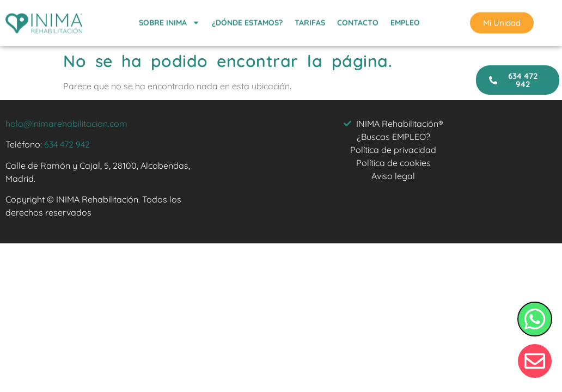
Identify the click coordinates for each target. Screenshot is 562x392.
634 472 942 (67, 144)
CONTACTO (358, 21)
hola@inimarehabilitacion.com (66, 124)
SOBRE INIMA (169, 21)
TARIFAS (310, 21)
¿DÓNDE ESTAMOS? (247, 21)
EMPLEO (405, 21)
